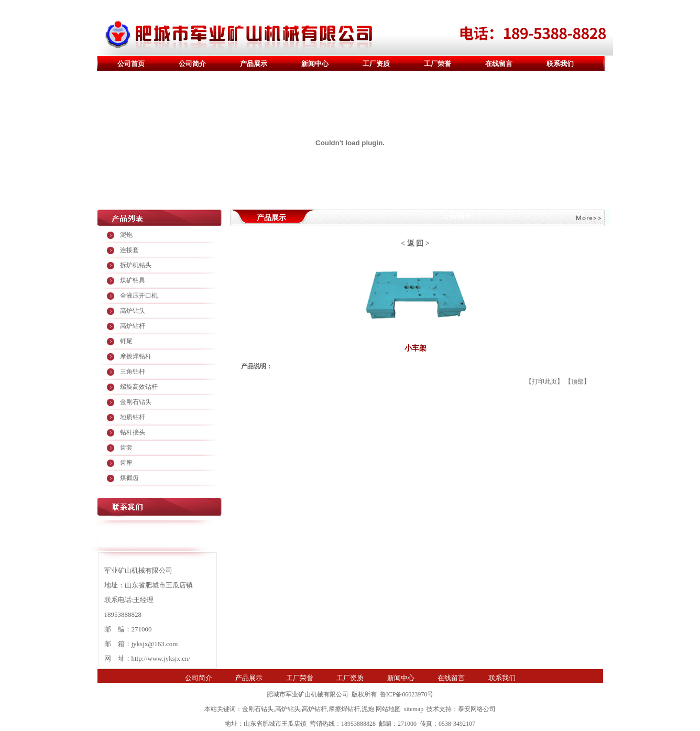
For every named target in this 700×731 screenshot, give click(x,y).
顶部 (577, 381)
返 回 (415, 243)
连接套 (129, 250)
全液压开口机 (139, 296)
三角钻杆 (133, 372)
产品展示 (254, 64)
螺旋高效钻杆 (139, 387)
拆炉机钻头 (136, 265)
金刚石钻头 (136, 402)
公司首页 (131, 64)
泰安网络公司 (477, 709)
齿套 (126, 448)
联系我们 (560, 64)
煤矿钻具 (133, 280)
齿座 (126, 463)
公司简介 (192, 64)
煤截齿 (129, 478)
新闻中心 (315, 64)
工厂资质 (376, 64)
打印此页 (544, 381)
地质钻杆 (133, 417)
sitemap (414, 709)
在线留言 (499, 64)
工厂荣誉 (437, 64)
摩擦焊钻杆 (136, 356)
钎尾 (126, 341)
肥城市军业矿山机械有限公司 (308, 694)
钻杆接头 (133, 432)
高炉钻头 (133, 311)
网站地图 (388, 709)
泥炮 (126, 235)
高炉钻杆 (133, 326)
